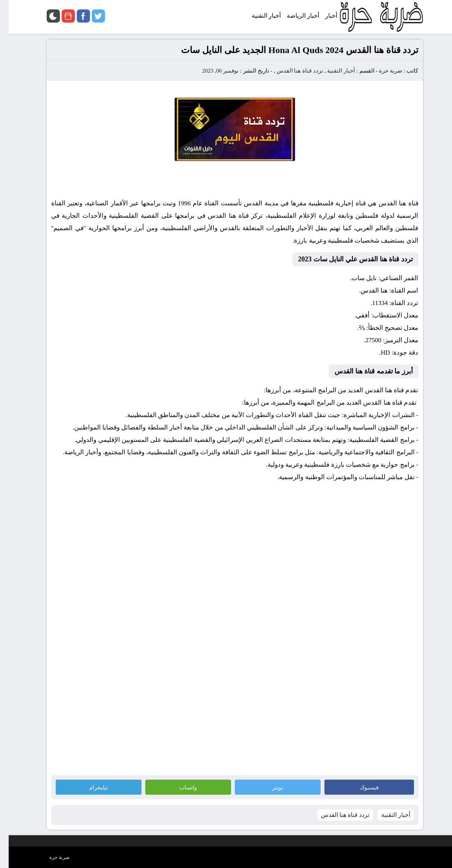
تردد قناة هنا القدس (291, 71)
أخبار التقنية (332, 71)
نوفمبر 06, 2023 (212, 71)
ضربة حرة (381, 71)
